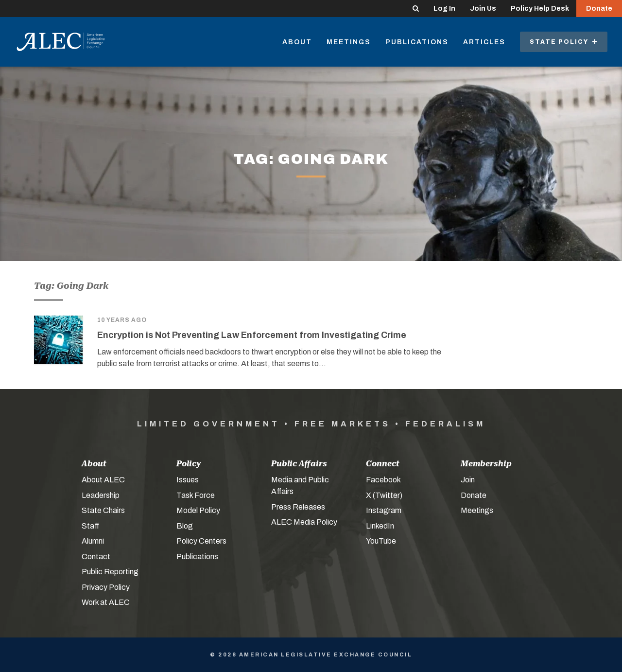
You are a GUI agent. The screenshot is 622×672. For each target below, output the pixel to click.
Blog (185, 526)
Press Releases (298, 507)
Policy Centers (201, 541)
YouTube (381, 541)
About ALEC (103, 480)
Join (468, 480)
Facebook (383, 480)
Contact (96, 557)
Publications (417, 42)
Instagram (384, 510)
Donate (599, 9)
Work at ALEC (106, 602)
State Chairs (103, 510)
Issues (188, 480)
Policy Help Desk (540, 9)
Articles (484, 42)
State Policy (564, 42)
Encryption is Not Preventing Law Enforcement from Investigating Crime (252, 335)
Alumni (93, 541)
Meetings (349, 42)
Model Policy (198, 510)
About (297, 42)
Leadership (101, 495)
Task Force (196, 495)
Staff (90, 526)
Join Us (483, 9)
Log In (444, 9)
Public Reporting (110, 572)
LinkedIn (380, 526)
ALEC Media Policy (304, 522)
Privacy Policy (106, 587)
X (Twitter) (384, 495)
